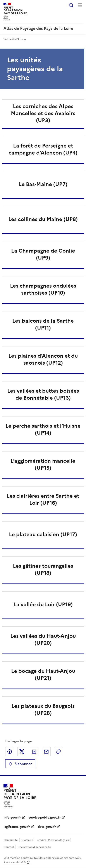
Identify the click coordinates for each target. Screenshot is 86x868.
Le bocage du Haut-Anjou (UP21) (43, 675)
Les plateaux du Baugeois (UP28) (43, 710)
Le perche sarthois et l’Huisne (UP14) (43, 429)
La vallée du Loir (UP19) (43, 604)
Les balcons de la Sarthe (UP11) (43, 324)
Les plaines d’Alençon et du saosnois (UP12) (43, 359)
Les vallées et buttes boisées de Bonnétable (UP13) (43, 394)
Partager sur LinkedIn (34, 752)
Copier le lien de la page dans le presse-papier (58, 752)
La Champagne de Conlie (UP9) (43, 254)
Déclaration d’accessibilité (34, 847)
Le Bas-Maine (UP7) (43, 184)
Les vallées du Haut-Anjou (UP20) (43, 640)
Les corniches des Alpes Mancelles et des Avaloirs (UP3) (43, 113)
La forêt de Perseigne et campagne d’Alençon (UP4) (43, 149)
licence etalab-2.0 (15, 862)
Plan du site (11, 840)
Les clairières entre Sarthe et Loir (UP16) (43, 499)
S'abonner (20, 764)
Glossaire (27, 840)
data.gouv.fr (47, 827)
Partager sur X (22, 752)
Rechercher (71, 5)
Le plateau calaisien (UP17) (43, 534)
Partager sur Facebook (10, 752)
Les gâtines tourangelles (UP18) (43, 569)
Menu (80, 5)
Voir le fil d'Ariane (15, 39)
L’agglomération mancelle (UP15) (43, 464)
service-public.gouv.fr (45, 818)
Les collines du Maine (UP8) (43, 219)
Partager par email (46, 752)
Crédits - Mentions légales (53, 840)
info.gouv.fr (12, 818)
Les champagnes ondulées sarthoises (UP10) (43, 289)
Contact (9, 847)
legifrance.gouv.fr (17, 827)
